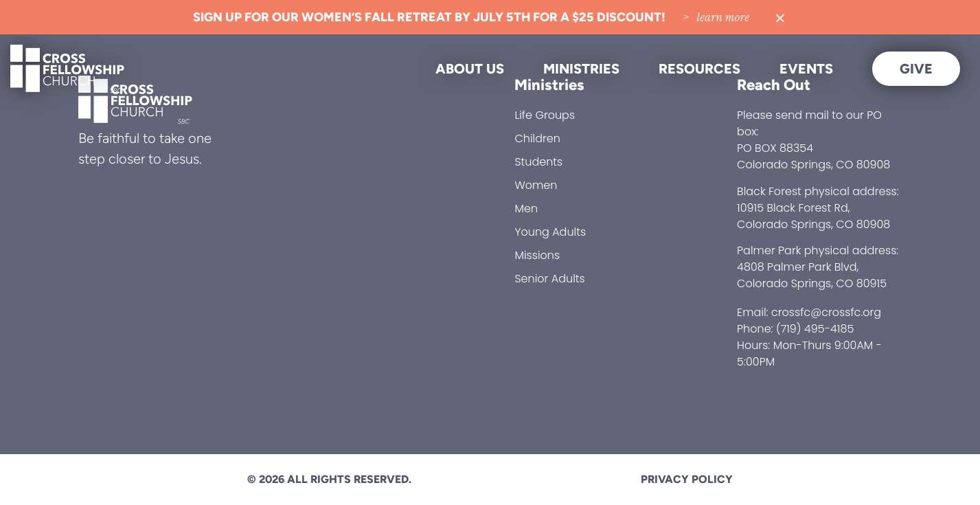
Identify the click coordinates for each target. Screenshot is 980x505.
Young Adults (550, 232)
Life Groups (545, 115)
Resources (699, 68)
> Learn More (716, 17)
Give (916, 68)
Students (538, 162)
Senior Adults (549, 279)
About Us (470, 68)
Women (536, 185)
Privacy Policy (687, 479)
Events (806, 68)
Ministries (581, 68)
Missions (537, 255)
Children (537, 138)
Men (526, 209)
